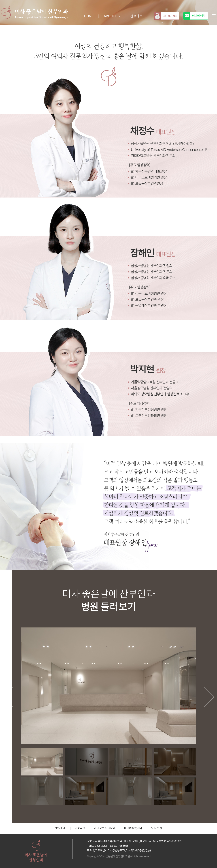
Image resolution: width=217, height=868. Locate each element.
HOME (89, 16)
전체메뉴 (214, 16)
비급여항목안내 (133, 828)
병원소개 (60, 828)
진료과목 (136, 16)
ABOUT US (112, 16)
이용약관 (80, 828)
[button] (12, 697)
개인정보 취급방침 (104, 828)
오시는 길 (156, 828)
